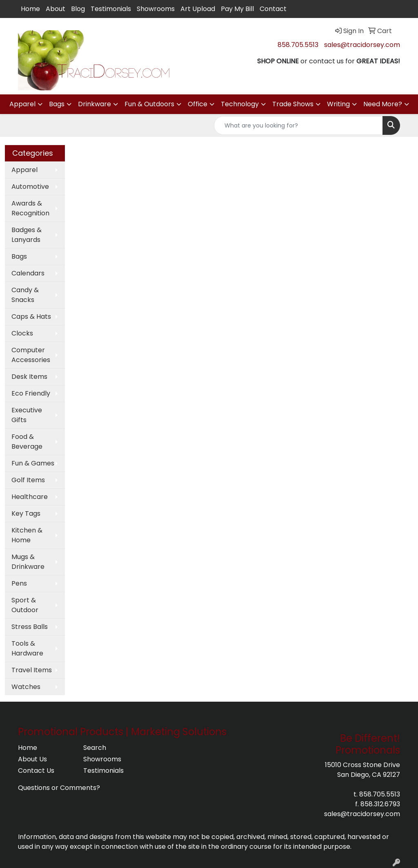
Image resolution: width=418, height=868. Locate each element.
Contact (273, 9)
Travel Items (32, 670)
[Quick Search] (298, 125)
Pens (19, 583)
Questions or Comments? (59, 788)
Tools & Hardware (27, 648)
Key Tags (26, 513)
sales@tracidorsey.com (362, 45)
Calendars (28, 273)
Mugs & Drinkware (28, 562)
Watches (26, 687)
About (56, 9)
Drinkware (94, 104)
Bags (57, 104)
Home (30, 9)
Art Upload (198, 9)
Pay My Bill (237, 9)
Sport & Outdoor (25, 605)
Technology (240, 104)
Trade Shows (293, 104)
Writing (338, 104)
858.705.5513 (298, 45)
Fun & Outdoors (149, 104)
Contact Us (36, 771)
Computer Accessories (31, 355)
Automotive (30, 187)
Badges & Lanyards (27, 235)
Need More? (383, 104)
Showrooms (156, 9)
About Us (32, 759)
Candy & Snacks (25, 295)
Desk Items (29, 377)
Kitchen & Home (27, 535)
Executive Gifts (27, 415)
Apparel (22, 104)
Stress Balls (30, 627)
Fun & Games (33, 463)
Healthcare (30, 497)
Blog (78, 9)
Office (198, 104)
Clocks (22, 333)
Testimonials (111, 9)
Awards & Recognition (30, 208)
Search (95, 748)
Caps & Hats (31, 317)
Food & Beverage (27, 442)
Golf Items (28, 480)
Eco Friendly (31, 393)
